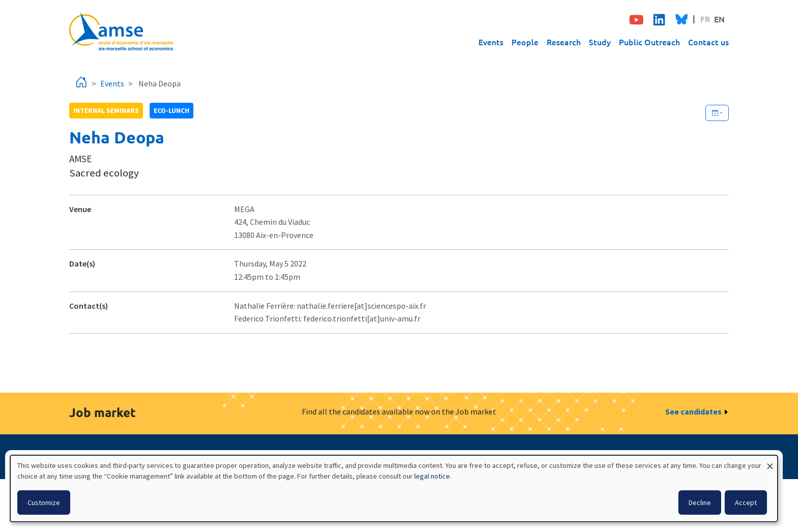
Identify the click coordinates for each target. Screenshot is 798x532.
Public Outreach (649, 42)
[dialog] (394, 489)
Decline (700, 503)
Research (564, 42)
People (525, 42)
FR (705, 19)
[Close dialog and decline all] (770, 462)
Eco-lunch (172, 110)
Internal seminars (106, 110)
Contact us (708, 42)
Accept (746, 503)
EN (719, 19)
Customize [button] (44, 503)
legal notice (432, 476)
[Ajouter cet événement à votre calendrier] (717, 113)
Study (600, 42)
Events (491, 42)
